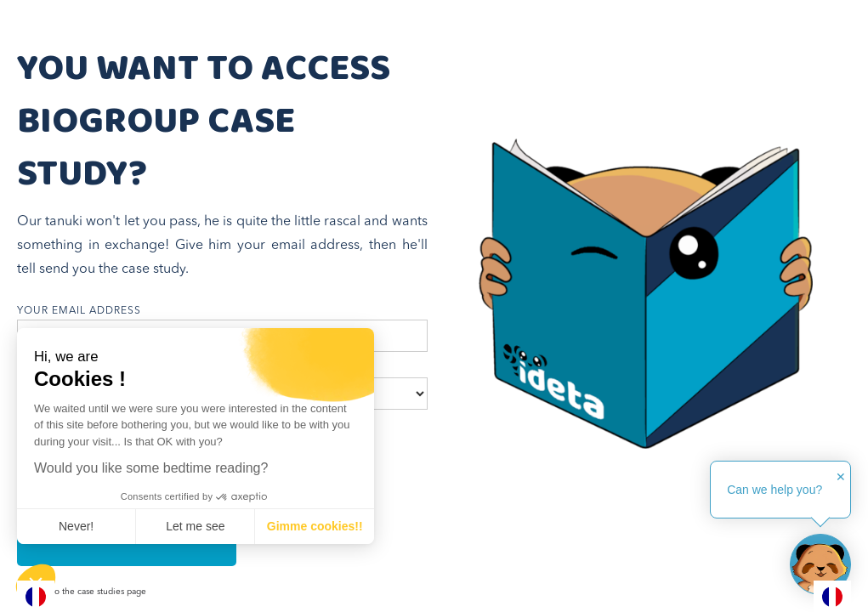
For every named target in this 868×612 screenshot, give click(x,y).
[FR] (36, 596)
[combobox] (36, 596)
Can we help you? (774, 490)
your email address (79, 311)
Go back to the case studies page (82, 592)
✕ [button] (841, 477)
